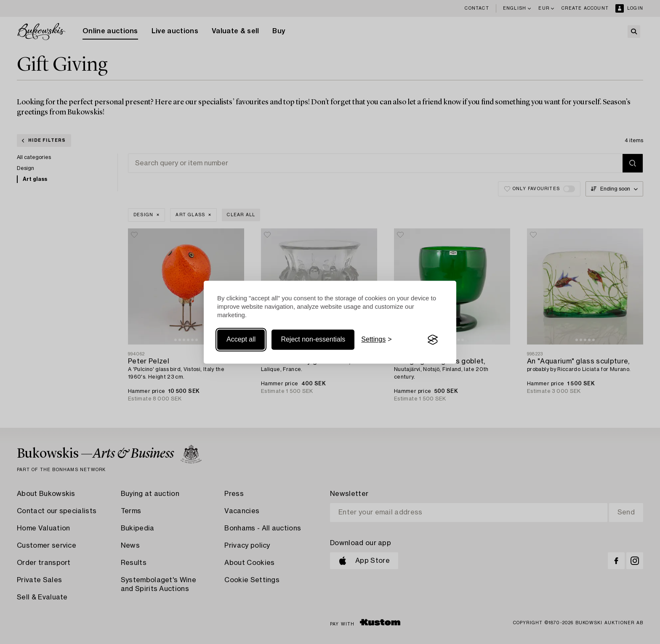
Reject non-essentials (313, 340)
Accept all (241, 340)
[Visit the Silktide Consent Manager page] (433, 340)
